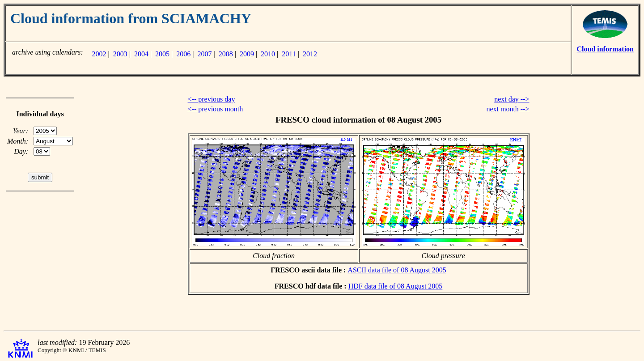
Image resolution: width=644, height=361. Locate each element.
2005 (162, 54)
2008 (226, 54)
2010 (268, 54)
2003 (120, 54)
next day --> (512, 99)
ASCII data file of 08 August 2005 (397, 270)
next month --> (508, 109)
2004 (141, 54)
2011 (289, 54)
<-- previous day (212, 99)
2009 (247, 54)
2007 (205, 54)
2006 (183, 54)
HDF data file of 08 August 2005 (396, 286)
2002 (99, 54)
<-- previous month (216, 109)
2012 (310, 54)
